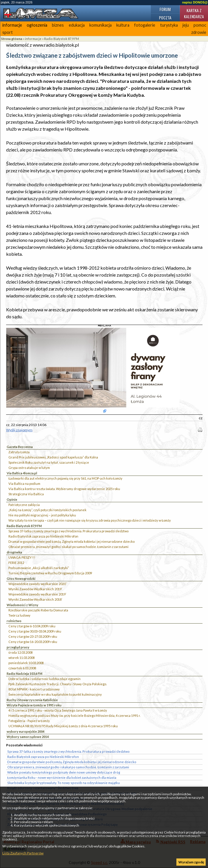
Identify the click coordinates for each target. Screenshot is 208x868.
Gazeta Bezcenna (20, 447)
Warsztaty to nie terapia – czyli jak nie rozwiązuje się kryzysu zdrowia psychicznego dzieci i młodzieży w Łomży (90, 520)
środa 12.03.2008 (20, 652)
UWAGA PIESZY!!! (22, 557)
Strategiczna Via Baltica (26, 494)
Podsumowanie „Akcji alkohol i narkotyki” (39, 568)
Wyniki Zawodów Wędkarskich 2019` (35, 589)
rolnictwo (14, 621)
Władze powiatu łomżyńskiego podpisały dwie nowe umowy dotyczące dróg (64, 772)
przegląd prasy (18, 647)
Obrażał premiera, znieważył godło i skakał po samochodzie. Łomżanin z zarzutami (68, 547)
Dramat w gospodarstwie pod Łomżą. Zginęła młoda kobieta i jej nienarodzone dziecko (72, 541)
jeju (186, 25)
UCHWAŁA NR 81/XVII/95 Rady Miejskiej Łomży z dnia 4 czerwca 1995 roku (63, 726)
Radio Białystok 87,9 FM (62, 39)
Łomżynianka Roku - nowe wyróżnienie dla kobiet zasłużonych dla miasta (62, 777)
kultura (123, 25)
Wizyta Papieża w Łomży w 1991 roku (34, 705)
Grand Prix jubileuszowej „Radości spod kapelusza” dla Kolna (53, 457)
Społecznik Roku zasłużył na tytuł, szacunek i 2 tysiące (49, 462)
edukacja (77, 25)
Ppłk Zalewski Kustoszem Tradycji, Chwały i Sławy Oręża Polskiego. (58, 684)
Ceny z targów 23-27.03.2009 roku (33, 636)
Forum (165, 9)
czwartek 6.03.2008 (22, 668)
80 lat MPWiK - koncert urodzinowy (34, 689)
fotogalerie (145, 25)
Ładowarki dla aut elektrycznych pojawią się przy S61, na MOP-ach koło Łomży (65, 478)
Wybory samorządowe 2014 (28, 737)
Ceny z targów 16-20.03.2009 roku (33, 642)
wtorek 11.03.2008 (21, 658)
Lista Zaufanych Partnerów (23, 853)
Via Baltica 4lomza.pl (22, 473)
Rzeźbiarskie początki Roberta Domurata (38, 610)
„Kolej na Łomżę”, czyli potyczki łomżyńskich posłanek (47, 510)
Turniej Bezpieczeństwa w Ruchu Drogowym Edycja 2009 (50, 573)
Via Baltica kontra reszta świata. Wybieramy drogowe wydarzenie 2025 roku (64, 489)
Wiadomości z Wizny (22, 605)
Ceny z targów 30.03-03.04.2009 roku (35, 631)
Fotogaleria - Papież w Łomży (29, 721)
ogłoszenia (37, 25)
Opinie (12, 499)
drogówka (14, 552)
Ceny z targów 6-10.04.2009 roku (32, 626)
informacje (12, 25)
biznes (58, 25)
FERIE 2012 (16, 563)
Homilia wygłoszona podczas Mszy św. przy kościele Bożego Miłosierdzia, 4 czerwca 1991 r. (74, 716)
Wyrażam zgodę (191, 862)
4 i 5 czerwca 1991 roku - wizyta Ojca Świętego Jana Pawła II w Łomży (58, 710)
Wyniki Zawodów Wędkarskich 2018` (35, 599)
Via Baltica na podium (24, 484)
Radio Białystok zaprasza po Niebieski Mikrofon (43, 536)
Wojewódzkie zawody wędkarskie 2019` (37, 594)
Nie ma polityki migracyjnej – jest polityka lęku (42, 515)
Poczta (165, 18)
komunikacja (101, 25)
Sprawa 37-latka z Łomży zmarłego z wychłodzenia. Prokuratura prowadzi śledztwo (68, 531)
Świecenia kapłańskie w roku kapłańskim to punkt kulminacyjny (55, 694)
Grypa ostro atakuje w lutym (29, 468)
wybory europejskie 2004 (26, 731)
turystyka (169, 25)
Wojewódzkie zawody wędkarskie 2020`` (38, 584)
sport (8, 32)
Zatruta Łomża (19, 452)
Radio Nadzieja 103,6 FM (25, 674)
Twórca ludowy (19, 615)
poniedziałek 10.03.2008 (26, 663)
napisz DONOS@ (195, 2)
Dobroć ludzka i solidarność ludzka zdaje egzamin (45, 679)
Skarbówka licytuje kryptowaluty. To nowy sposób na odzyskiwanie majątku (64, 783)
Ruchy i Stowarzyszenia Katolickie (32, 700)
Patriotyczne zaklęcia (24, 505)
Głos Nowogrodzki (21, 579)
